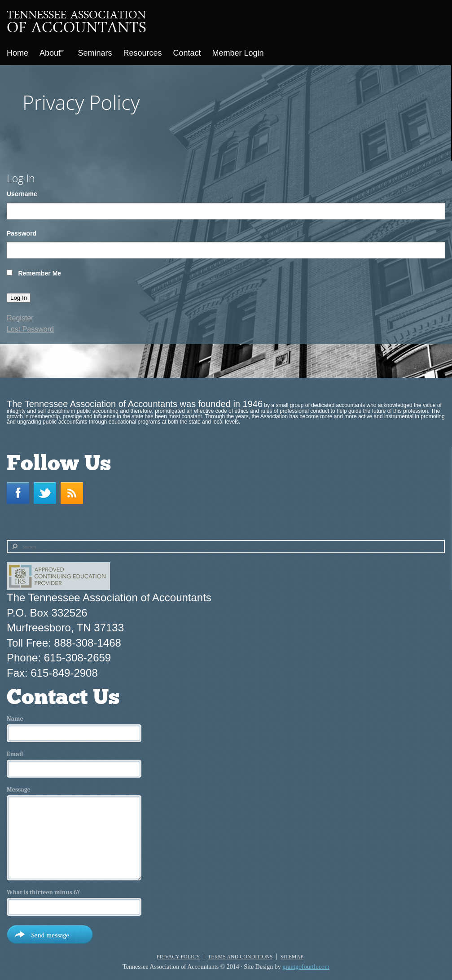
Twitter (47, 489)
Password (22, 230)
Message (19, 786)
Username (22, 190)
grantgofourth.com (306, 963)
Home (18, 51)
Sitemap (292, 953)
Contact (199, 51)
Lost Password (30, 326)
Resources (152, 51)
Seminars (102, 51)
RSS (74, 489)
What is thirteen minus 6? (43, 889)
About (52, 51)
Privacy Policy (178, 953)
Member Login (252, 51)
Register (20, 314)
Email (15, 751)
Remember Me (39, 270)
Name (15, 715)
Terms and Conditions (240, 953)
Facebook (20, 489)
